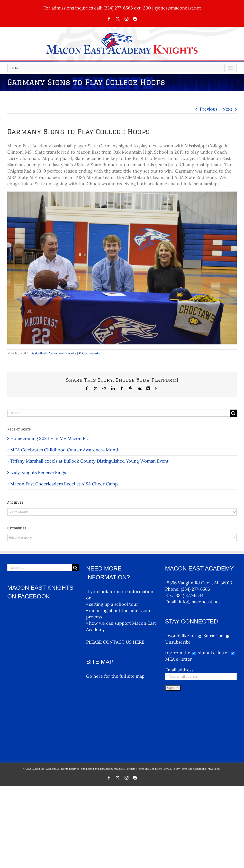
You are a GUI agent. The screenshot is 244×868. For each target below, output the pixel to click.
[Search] (233, 413)
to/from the (178, 653)
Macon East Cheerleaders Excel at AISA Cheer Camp (64, 484)
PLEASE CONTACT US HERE (115, 642)
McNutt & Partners (125, 711)
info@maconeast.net (199, 602)
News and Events (62, 353)
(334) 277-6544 (189, 595)
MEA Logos (214, 711)
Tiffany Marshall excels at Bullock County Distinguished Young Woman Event (89, 461)
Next (227, 109)
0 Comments (89, 353)
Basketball (39, 353)
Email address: (180, 670)
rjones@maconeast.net (178, 8)
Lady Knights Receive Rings (38, 472)
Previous (209, 109)
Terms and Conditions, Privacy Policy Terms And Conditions (172, 711)
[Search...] (118, 413)
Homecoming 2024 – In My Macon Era (50, 438)
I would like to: (181, 636)
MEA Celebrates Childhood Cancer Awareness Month (65, 450)
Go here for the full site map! (116, 676)
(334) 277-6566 (195, 589)
